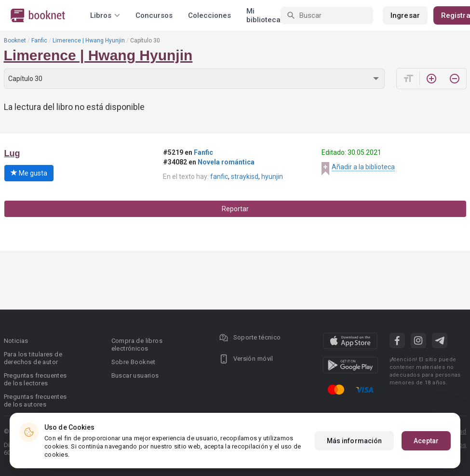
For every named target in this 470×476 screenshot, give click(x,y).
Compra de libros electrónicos (137, 345)
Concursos (154, 15)
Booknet (15, 41)
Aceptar (426, 441)
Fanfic (39, 41)
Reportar (235, 209)
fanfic (219, 177)
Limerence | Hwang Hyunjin (89, 41)
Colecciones (209, 15)
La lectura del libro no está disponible (74, 107)
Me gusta (29, 173)
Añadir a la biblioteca (363, 167)
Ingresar (405, 15)
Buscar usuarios (135, 375)
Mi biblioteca (263, 15)
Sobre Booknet (134, 362)
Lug (12, 153)
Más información (355, 441)
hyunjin (272, 177)
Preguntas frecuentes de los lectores (35, 379)
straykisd (245, 177)
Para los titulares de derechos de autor (33, 358)
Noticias (16, 341)
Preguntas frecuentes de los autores (35, 401)
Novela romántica (226, 162)
